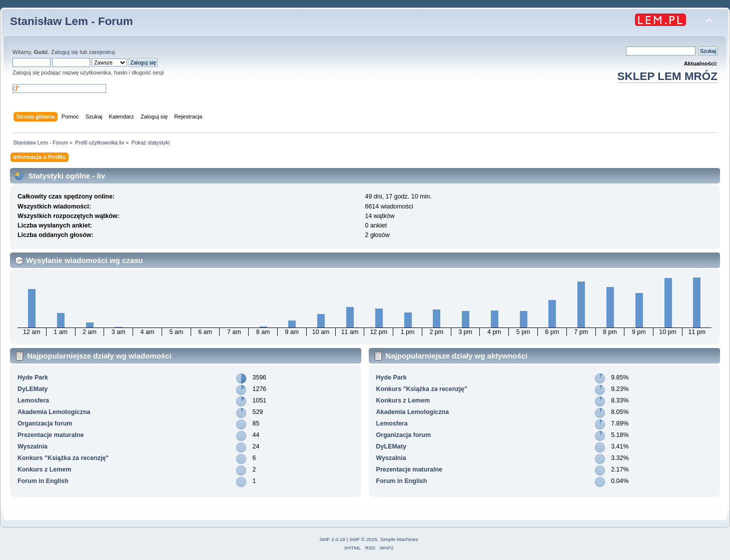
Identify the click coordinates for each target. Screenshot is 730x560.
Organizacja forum (45, 423)
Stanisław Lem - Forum (72, 21)
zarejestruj (102, 52)
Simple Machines (399, 539)
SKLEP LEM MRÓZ (667, 76)
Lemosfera (33, 400)
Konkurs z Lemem (44, 469)
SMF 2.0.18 (332, 539)
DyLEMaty (33, 389)
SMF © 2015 (363, 539)
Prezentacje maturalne (51, 435)
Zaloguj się (65, 52)
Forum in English (43, 481)
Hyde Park (33, 377)
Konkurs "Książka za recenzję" (63, 458)
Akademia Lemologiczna (54, 412)
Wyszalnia (33, 446)
